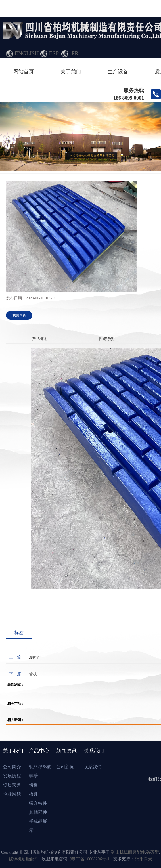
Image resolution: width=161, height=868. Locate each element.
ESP (54, 53)
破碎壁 (153, 852)
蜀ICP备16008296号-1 (90, 859)
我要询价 (19, 315)
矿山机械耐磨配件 (128, 852)
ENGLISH (27, 53)
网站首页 (24, 72)
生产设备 (118, 72)
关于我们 (71, 72)
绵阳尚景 (144, 859)
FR (75, 53)
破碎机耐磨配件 (24, 859)
